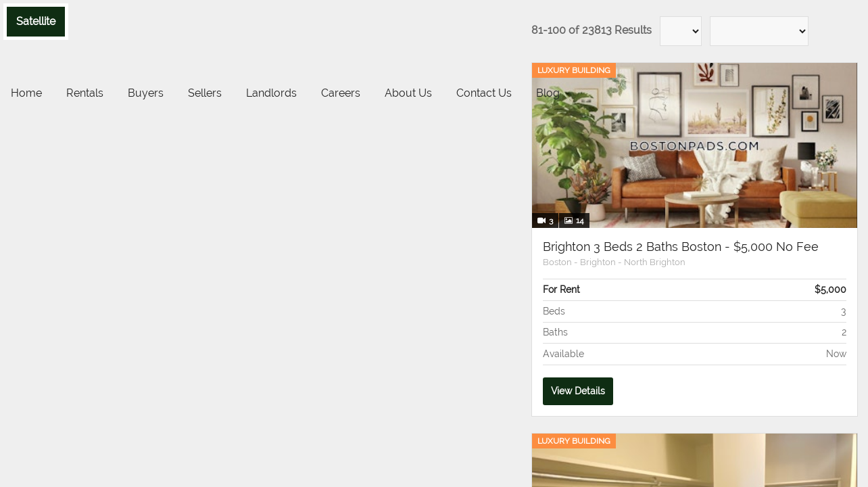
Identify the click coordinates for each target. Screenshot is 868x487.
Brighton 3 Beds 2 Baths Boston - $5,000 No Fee (681, 247)
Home (26, 93)
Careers (341, 93)
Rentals (85, 93)
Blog (548, 93)
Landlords (271, 93)
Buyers (146, 93)
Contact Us (484, 93)
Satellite (36, 21)
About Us (408, 93)
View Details (578, 391)
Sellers (205, 93)
